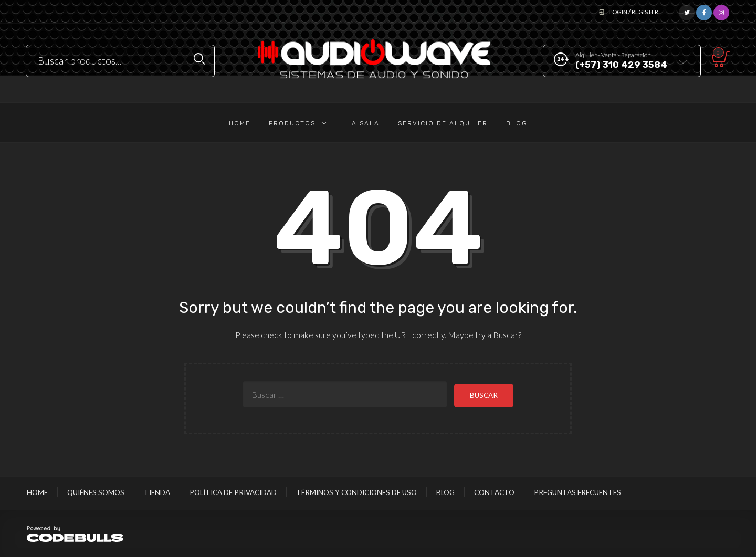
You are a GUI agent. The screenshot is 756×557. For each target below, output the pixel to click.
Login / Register (634, 12)
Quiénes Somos (96, 492)
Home (37, 492)
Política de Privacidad (233, 492)
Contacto (494, 492)
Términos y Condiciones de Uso (356, 492)
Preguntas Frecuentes (577, 492)
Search (199, 59)
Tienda (157, 492)
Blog (445, 492)
